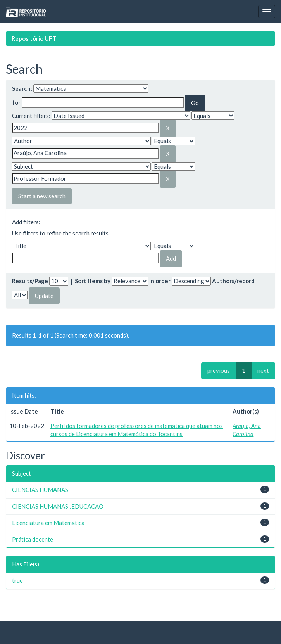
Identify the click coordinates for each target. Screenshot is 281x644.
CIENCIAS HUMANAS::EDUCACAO (58, 506)
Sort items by (93, 281)
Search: (22, 88)
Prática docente (33, 539)
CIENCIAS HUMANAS (40, 490)
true (17, 580)
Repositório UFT (34, 38)
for (16, 102)
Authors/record (233, 281)
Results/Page (30, 281)
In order (160, 281)
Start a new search (42, 196)
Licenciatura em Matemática (48, 523)
